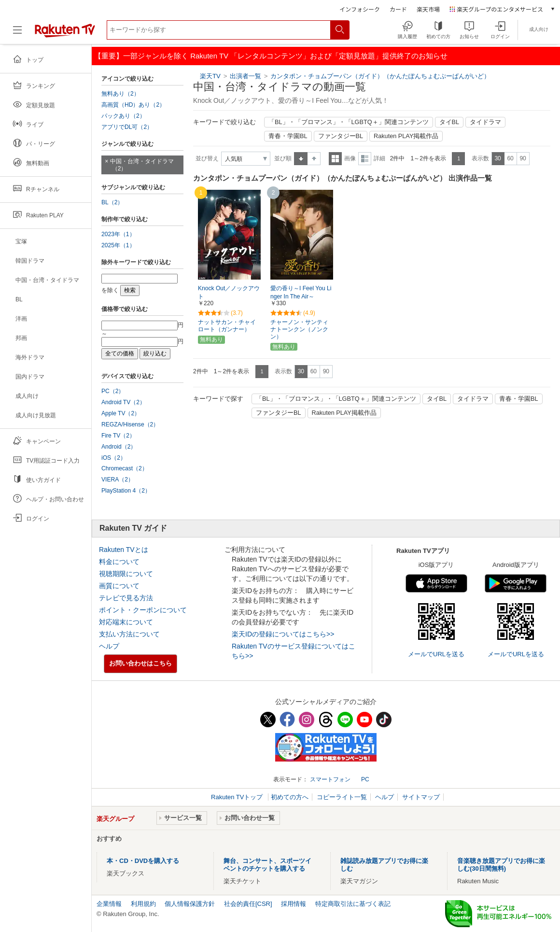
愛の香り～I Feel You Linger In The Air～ (301, 292)
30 (497, 158)
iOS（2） (114, 458)
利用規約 (143, 904)
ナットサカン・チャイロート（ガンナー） (227, 326)
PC (365, 779)
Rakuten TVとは (124, 550)
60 (510, 158)
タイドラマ (485, 122)
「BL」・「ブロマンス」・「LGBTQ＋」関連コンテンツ (349, 122)
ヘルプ (109, 646)
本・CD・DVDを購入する (143, 861)
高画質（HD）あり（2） (133, 105)
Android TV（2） (123, 402)
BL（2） (112, 202)
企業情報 (109, 904)
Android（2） (119, 447)
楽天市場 (428, 9)
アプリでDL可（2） (127, 127)
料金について (119, 562)
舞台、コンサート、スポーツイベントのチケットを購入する (267, 865)
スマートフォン (330, 779)
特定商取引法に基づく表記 (353, 904)
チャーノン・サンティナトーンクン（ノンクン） (299, 329)
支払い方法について (129, 634)
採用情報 (294, 904)
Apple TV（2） (121, 413)
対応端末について (126, 622)
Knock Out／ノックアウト (229, 292)
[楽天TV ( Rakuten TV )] (65, 34)
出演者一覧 (245, 76)
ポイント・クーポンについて (143, 610)
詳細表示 (365, 159)
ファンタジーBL (341, 136)
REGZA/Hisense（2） (130, 424)
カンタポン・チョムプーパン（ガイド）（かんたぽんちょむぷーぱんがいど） (380, 76)
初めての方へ (290, 797)
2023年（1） (118, 234)
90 (523, 158)
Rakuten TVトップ (238, 797)
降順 (314, 159)
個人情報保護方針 (190, 904)
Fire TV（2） (118, 436)
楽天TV (210, 76)
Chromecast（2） (125, 468)
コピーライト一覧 (342, 797)
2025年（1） (118, 245)
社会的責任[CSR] (248, 904)
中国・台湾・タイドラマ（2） (142, 165)
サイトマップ (421, 797)
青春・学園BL (288, 136)
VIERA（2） (118, 480)
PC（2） (113, 391)
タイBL (449, 122)
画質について (119, 586)
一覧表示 (335, 159)
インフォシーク (360, 9)
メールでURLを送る (436, 654)
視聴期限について (126, 574)
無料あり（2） (120, 94)
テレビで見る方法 (126, 598)
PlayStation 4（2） (126, 491)
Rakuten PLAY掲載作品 (406, 136)
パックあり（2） (123, 116)
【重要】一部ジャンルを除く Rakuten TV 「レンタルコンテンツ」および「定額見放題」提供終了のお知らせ (271, 56)
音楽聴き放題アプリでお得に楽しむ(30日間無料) (501, 865)
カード (398, 9)
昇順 (301, 159)
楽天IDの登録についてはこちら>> (283, 634)
